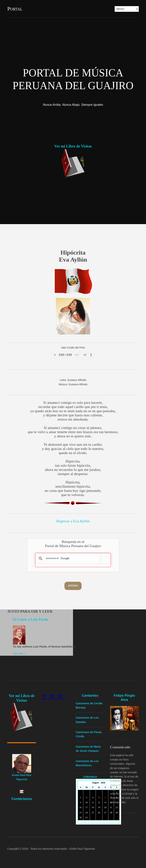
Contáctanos (22, 799)
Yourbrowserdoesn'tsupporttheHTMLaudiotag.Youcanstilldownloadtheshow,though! (73, 355)
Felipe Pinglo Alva (124, 698)
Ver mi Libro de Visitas (73, 146)
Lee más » (19, 654)
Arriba (73, 586)
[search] (72, 559)
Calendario (90, 777)
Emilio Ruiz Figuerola (82, 849)
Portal (15, 9)
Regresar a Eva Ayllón (73, 521)
